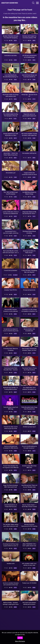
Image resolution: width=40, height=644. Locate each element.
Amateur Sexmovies (10, 3)
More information (20, 641)
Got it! (20, 638)
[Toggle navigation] (37, 3)
